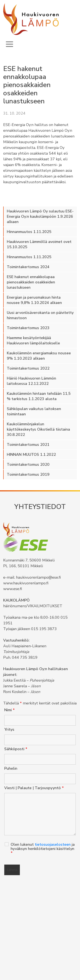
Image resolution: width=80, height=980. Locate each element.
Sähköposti (16, 749)
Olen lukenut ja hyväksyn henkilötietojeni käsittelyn (43, 849)
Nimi (9, 710)
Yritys (9, 729)
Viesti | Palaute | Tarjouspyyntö (34, 788)
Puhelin (11, 768)
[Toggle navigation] (9, 44)
